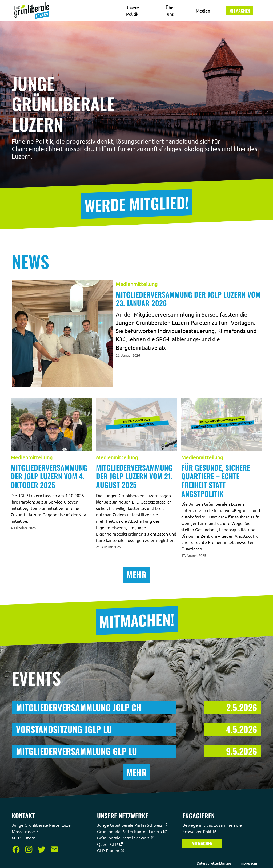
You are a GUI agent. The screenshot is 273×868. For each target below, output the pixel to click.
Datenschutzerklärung (214, 863)
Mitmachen (240, 11)
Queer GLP (110, 844)
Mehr (136, 575)
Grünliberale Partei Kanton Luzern (132, 831)
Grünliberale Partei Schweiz (126, 838)
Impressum (248, 863)
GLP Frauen (111, 850)
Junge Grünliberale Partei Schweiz (132, 825)
